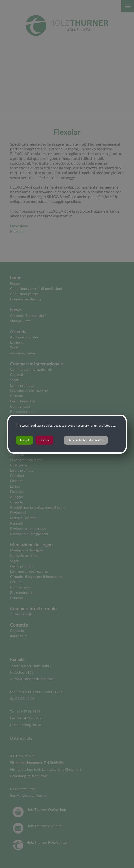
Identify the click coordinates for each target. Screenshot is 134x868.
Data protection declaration (86, 440)
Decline (44, 440)
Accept (25, 440)
